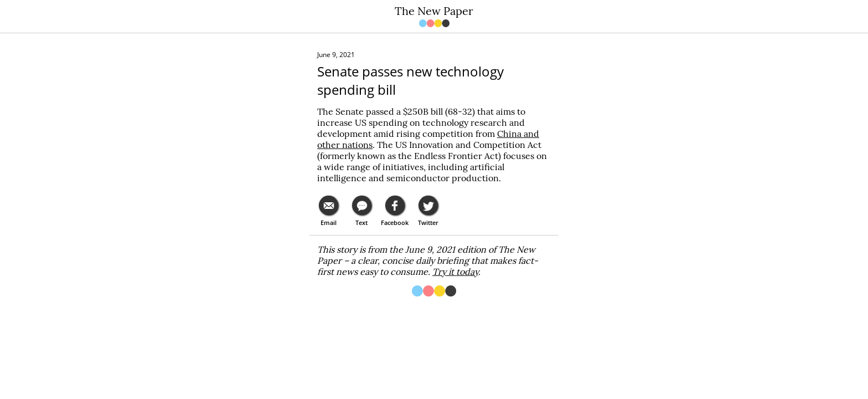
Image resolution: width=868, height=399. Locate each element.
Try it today (455, 272)
